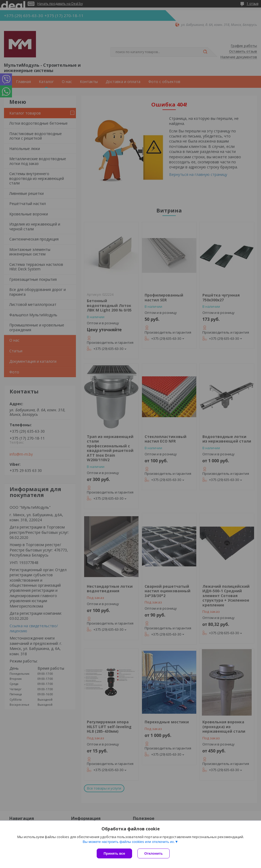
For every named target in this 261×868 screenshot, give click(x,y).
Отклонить (154, 853)
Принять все (114, 853)
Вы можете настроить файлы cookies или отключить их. (129, 842)
